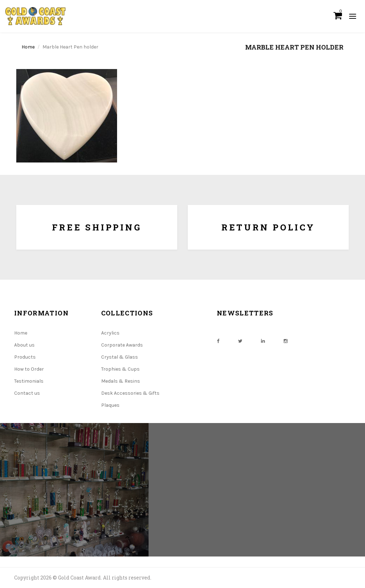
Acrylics (110, 333)
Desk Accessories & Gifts (130, 393)
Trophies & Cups (120, 369)
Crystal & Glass (120, 357)
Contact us (27, 393)
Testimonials (29, 381)
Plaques (110, 405)
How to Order (29, 369)
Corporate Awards (122, 345)
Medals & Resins (121, 381)
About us (24, 345)
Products (25, 357)
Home (28, 47)
